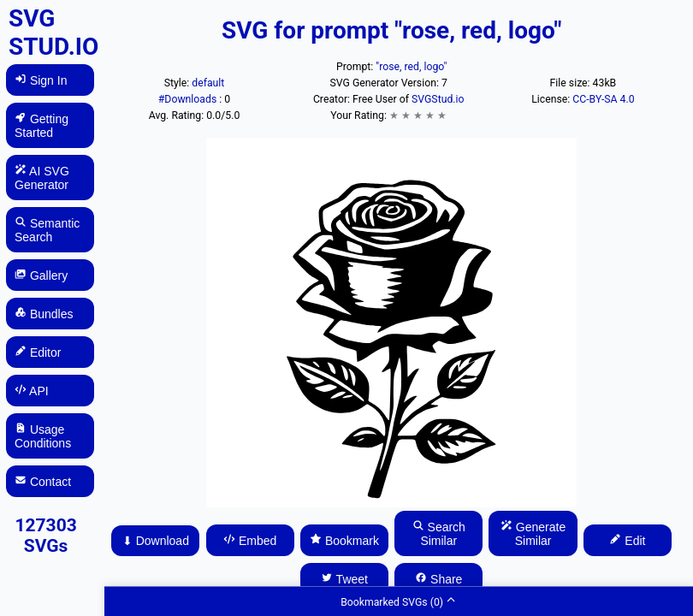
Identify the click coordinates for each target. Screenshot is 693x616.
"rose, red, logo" (411, 67)
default (208, 83)
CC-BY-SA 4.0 (603, 99)
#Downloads (189, 99)
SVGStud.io (438, 99)
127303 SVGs (45, 536)
